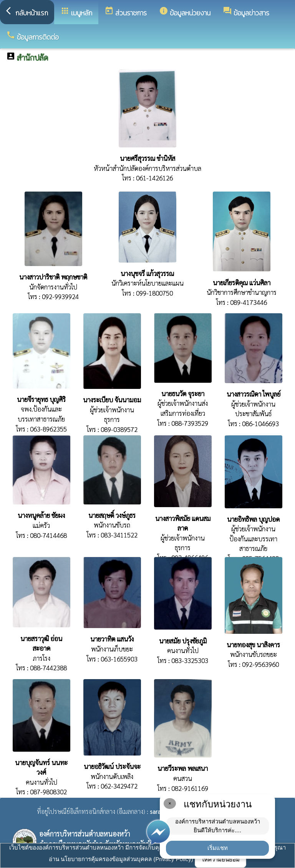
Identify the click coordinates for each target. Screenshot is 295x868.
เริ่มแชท (218, 848)
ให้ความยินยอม (220, 859)
